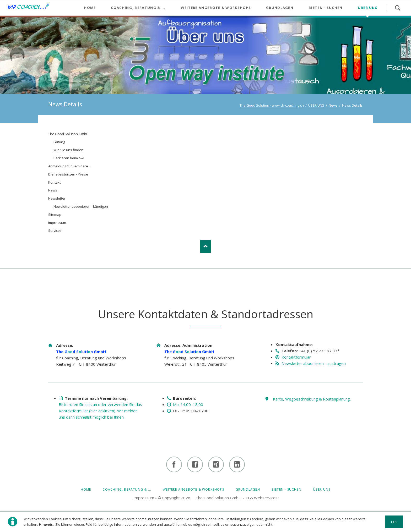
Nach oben (206, 246)
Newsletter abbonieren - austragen (314, 363)
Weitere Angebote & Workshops (193, 489)
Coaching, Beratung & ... (127, 489)
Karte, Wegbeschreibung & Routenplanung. (312, 399)
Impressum (144, 498)
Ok (394, 522)
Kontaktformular (296, 357)
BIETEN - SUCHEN (286, 489)
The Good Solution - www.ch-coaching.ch (272, 105)
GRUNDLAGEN (248, 489)
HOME (86, 489)
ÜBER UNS (316, 105)
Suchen (398, 8)
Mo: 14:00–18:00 (188, 404)
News (333, 105)
